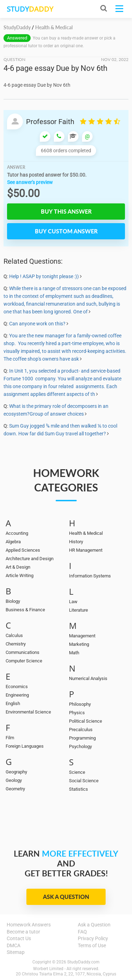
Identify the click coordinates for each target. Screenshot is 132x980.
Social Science (84, 781)
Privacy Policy (93, 938)
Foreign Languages (25, 746)
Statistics (78, 789)
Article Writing (20, 575)
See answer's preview (30, 182)
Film (10, 738)
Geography (16, 772)
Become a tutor (23, 932)
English (13, 703)
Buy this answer (66, 211)
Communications (23, 652)
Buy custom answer (66, 231)
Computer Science (24, 661)
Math (74, 653)
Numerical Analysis (88, 678)
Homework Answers (29, 925)
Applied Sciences (23, 550)
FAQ (82, 932)
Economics (17, 687)
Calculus (14, 635)
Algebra (13, 542)
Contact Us (19, 938)
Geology (14, 780)
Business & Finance (25, 610)
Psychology (80, 746)
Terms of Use (92, 945)
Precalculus (81, 730)
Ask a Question (66, 897)
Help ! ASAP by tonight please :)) (44, 276)
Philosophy (80, 704)
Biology (13, 601)
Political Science (86, 721)
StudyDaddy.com (83, 962)
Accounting (17, 533)
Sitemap (16, 952)
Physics (77, 713)
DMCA (14, 945)
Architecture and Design (30, 559)
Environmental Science (28, 712)
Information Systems (90, 576)
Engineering (17, 695)
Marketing (79, 644)
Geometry (15, 789)
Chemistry (16, 644)
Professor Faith (50, 122)
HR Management (86, 550)
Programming (82, 738)
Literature (78, 610)
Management (82, 636)
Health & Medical (86, 533)
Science (77, 772)
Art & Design (18, 567)
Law (73, 602)
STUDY (30, 9)
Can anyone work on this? (37, 324)
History (76, 542)
